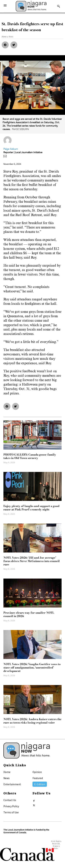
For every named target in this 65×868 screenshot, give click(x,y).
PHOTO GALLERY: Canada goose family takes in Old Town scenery (30, 456)
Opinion (37, 772)
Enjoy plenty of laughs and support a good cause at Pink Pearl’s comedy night (31, 508)
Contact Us (10, 800)
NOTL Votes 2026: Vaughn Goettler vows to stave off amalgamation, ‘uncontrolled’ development (32, 667)
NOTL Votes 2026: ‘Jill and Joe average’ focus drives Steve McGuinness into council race (32, 561)
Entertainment (12, 784)
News (6, 778)
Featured (38, 778)
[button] (5, 45)
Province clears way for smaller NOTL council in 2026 (29, 614)
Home (7, 772)
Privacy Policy (11, 806)
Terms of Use (11, 812)
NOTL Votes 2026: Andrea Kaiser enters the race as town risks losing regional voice (32, 721)
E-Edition (40, 784)
